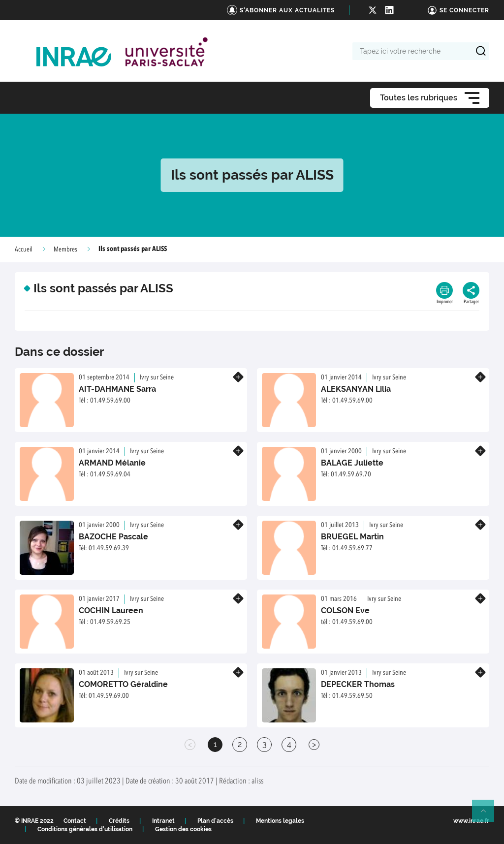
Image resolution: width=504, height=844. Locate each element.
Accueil (24, 250)
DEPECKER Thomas (358, 684)
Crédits (119, 821)
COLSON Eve (345, 610)
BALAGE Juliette (352, 463)
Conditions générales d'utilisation (85, 829)
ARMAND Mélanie (112, 463)
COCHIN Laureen (111, 610)
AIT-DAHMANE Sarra (117, 389)
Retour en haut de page (487, 815)
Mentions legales (280, 821)
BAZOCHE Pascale (113, 537)
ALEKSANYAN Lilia (356, 389)
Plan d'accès (215, 821)
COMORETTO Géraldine (123, 684)
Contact (75, 821)
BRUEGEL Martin (352, 537)
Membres (65, 250)
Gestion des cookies (183, 829)
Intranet (163, 821)
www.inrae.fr (471, 821)
